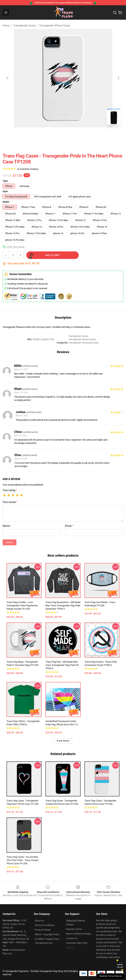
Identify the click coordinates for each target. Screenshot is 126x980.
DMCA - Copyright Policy (47, 934)
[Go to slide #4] (62, 135)
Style (5, 191)
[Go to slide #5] (79, 135)
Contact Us (72, 938)
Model (6, 202)
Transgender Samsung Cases (83, 343)
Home (6, 26)
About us (39, 921)
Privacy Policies (43, 930)
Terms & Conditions (45, 925)
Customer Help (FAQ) (77, 943)
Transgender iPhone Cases (55, 26)
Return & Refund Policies (78, 934)
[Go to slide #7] (113, 135)
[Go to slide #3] (45, 135)
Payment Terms (74, 929)
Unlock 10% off (120, 966)
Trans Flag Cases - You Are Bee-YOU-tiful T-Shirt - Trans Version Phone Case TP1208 (23, 860)
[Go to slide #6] (96, 135)
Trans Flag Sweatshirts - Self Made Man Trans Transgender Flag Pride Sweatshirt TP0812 (63, 606)
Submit (10, 542)
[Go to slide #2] (28, 135)
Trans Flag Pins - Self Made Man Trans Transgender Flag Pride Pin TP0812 (62, 665)
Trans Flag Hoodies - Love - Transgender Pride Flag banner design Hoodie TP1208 (22, 606)
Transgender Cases (24, 26)
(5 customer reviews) (28, 169)
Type (5, 181)
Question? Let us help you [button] (111, 976)
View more (63, 741)
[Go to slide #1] (10, 135)
